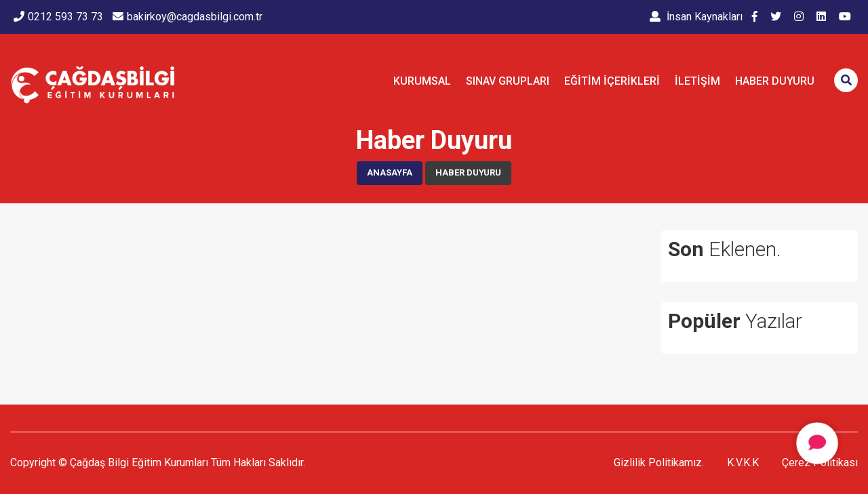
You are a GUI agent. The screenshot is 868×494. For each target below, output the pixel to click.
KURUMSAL (422, 81)
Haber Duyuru (775, 81)
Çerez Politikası (820, 462)
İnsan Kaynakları (696, 17)
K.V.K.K (743, 462)
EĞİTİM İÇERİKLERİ (612, 81)
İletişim (697, 81)
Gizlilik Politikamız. (659, 462)
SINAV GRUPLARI (508, 81)
